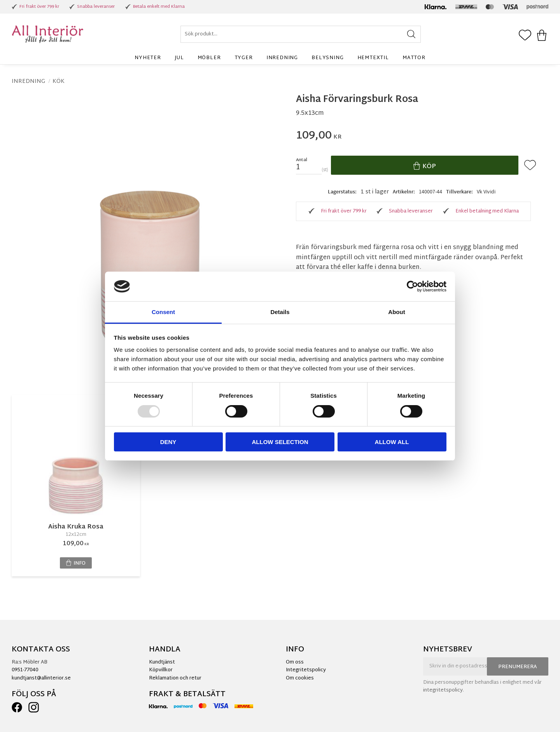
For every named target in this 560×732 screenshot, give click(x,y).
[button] (525, 36)
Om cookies (300, 678)
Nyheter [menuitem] (148, 58)
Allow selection (280, 442)
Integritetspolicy (306, 670)
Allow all (392, 442)
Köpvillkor (161, 670)
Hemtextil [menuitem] (373, 58)
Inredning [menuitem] (282, 58)
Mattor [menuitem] (414, 58)
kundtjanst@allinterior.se (41, 678)
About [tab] (396, 312)
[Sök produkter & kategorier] (301, 34)
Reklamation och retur (175, 678)
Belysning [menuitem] (327, 58)
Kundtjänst (162, 662)
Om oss (295, 662)
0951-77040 (25, 670)
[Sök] (411, 34)
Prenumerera (518, 667)
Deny (168, 442)
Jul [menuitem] (179, 58)
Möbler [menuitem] (209, 58)
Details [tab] (280, 312)
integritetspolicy (443, 690)
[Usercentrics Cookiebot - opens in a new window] (412, 286)
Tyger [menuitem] (244, 58)
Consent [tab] (163, 312)
